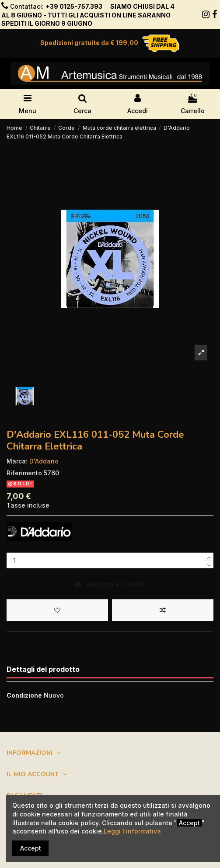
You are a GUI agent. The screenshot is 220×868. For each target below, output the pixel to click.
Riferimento (24, 473)
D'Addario (44, 461)
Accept (31, 848)
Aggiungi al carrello (110, 584)
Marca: (17, 461)
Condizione (24, 695)
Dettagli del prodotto (43, 669)
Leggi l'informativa (132, 831)
